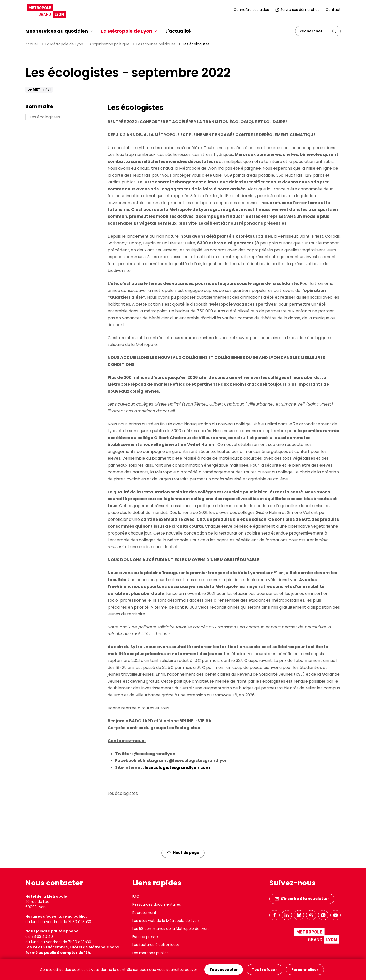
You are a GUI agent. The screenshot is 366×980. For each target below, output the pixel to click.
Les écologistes (45, 117)
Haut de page (183, 853)
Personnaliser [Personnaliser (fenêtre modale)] (305, 970)
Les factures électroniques (156, 945)
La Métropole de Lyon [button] (129, 31)
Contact (333, 10)
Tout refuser (264, 970)
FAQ (136, 897)
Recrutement (144, 913)
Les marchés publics (150, 953)
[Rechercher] (312, 31)
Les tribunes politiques (156, 44)
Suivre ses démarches (297, 10)
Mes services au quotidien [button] (59, 31)
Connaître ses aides (251, 10)
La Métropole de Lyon (64, 44)
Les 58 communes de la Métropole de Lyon (171, 929)
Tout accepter (224, 970)
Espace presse (145, 937)
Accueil (32, 44)
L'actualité (178, 31)
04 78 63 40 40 (39, 936)
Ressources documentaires (157, 904)
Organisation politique (110, 44)
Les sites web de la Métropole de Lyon (166, 921)
